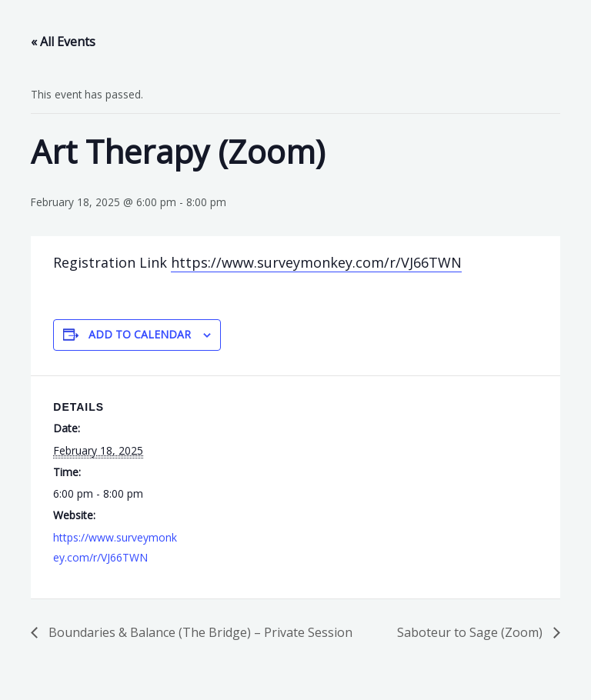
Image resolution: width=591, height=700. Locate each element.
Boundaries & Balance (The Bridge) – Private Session (199, 632)
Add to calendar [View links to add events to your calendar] (140, 334)
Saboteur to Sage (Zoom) (471, 632)
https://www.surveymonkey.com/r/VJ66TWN (316, 262)
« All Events (63, 42)
